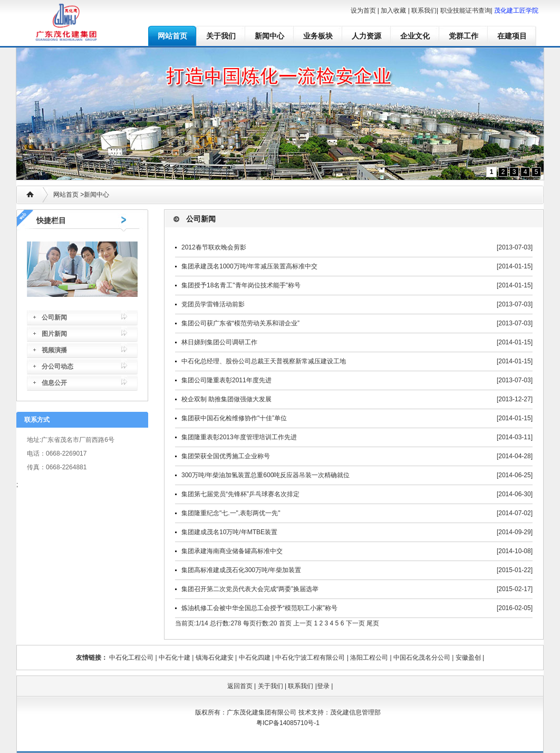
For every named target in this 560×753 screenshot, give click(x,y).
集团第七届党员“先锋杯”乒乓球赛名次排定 (240, 494)
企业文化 (415, 36)
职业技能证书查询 (466, 11)
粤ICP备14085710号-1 (288, 723)
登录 (323, 686)
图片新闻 (54, 334)
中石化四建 (255, 658)
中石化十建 (175, 658)
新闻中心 (269, 36)
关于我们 (221, 36)
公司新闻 (54, 317)
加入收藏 (393, 11)
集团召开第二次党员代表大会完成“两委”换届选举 (250, 589)
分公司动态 (57, 366)
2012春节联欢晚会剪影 (214, 247)
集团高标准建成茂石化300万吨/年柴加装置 (241, 570)
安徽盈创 (468, 658)
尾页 (373, 623)
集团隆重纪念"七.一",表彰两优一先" (231, 513)
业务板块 (318, 36)
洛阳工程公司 (369, 658)
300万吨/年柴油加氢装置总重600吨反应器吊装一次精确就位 (265, 475)
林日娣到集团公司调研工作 (219, 342)
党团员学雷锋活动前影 (213, 304)
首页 (285, 623)
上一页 (303, 623)
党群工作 (464, 36)
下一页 (355, 623)
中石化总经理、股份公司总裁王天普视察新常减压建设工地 (264, 361)
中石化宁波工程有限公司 (310, 658)
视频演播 (54, 350)
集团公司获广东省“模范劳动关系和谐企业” (240, 323)
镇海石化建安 (215, 658)
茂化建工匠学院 (516, 11)
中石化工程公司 (131, 658)
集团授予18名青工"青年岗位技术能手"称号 (241, 285)
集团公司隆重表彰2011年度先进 (226, 380)
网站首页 (172, 36)
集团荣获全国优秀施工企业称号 (226, 456)
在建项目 (512, 36)
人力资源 (366, 36)
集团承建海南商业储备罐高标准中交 (232, 551)
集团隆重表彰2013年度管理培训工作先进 (239, 437)
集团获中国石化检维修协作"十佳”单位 (234, 418)
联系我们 (424, 11)
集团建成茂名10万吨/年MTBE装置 (229, 532)
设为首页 (363, 11)
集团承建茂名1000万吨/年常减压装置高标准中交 (249, 266)
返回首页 (240, 686)
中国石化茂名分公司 (422, 658)
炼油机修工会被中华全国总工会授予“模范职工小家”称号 (259, 608)
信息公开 (54, 383)
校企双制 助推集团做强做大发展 (226, 399)
